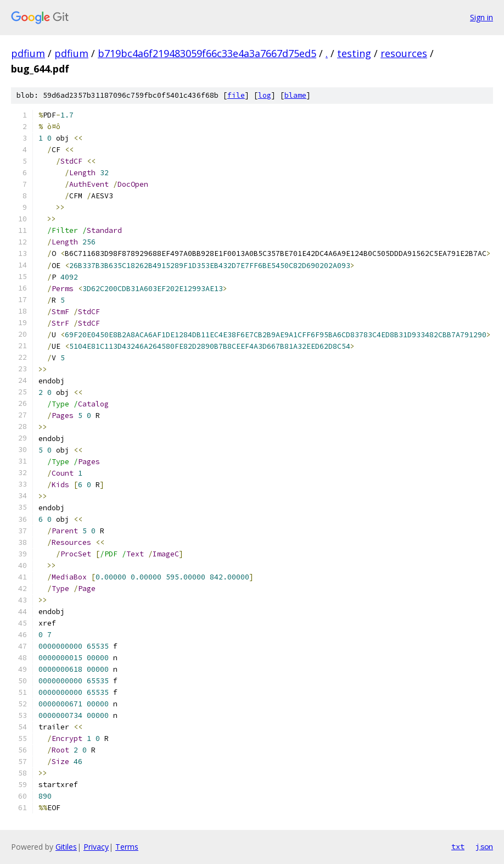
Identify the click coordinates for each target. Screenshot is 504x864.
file (236, 95)
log (265, 95)
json (484, 846)
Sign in (481, 17)
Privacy (96, 847)
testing (354, 53)
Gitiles (66, 847)
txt (458, 846)
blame (295, 95)
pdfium (28, 53)
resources (404, 53)
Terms (127, 847)
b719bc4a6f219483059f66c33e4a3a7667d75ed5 (207, 53)
